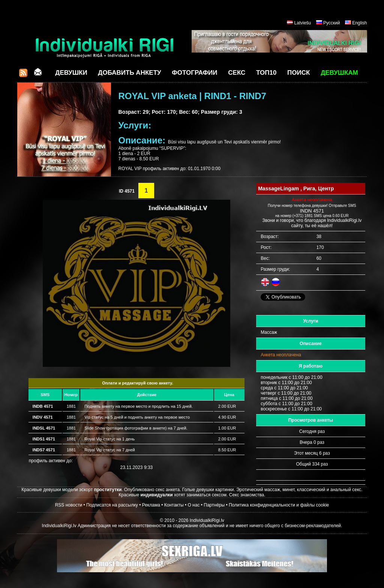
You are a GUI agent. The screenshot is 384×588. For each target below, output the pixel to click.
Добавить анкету (129, 73)
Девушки (71, 73)
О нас (193, 505)
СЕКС (237, 73)
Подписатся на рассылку (112, 505)
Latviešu (303, 23)
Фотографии (194, 73)
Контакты (174, 505)
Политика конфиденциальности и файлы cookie (279, 505)
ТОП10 (266, 73)
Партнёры (214, 505)
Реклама (151, 505)
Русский (332, 23)
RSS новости (69, 505)
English (359, 23)
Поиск (298, 73)
